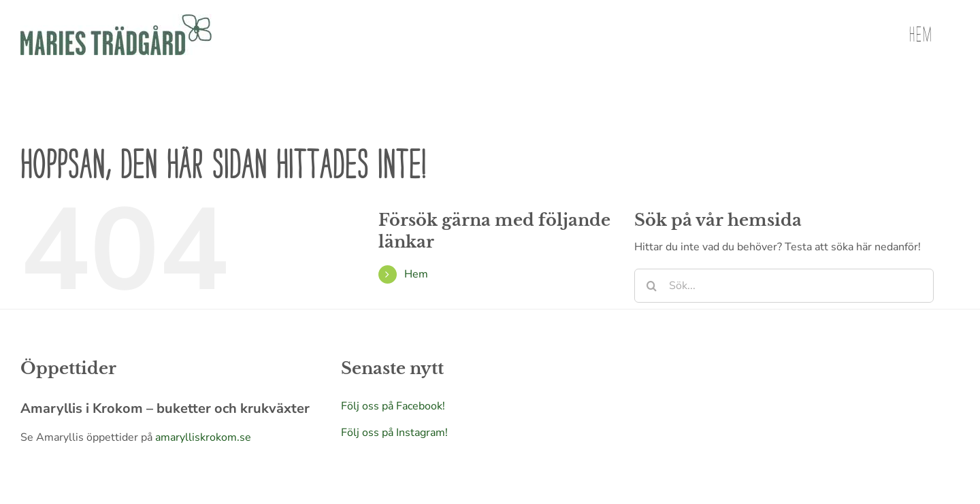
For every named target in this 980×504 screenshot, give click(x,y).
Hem (416, 274)
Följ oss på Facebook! (393, 406)
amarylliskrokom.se (203, 437)
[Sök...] (784, 286)
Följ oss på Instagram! (394, 433)
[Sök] (651, 286)
